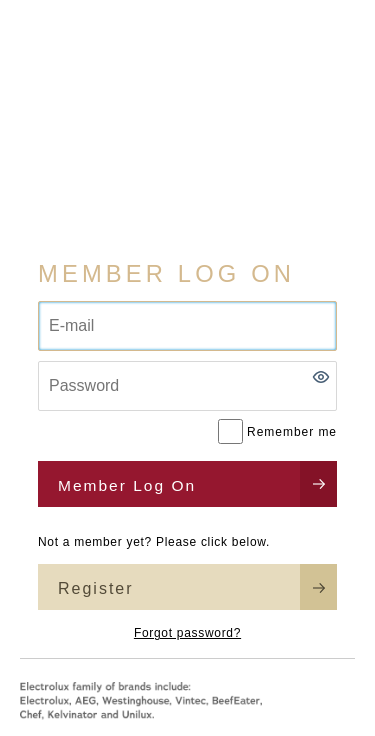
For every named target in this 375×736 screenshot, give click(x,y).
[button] (321, 377)
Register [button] (96, 588)
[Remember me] (230, 431)
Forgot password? (187, 633)
